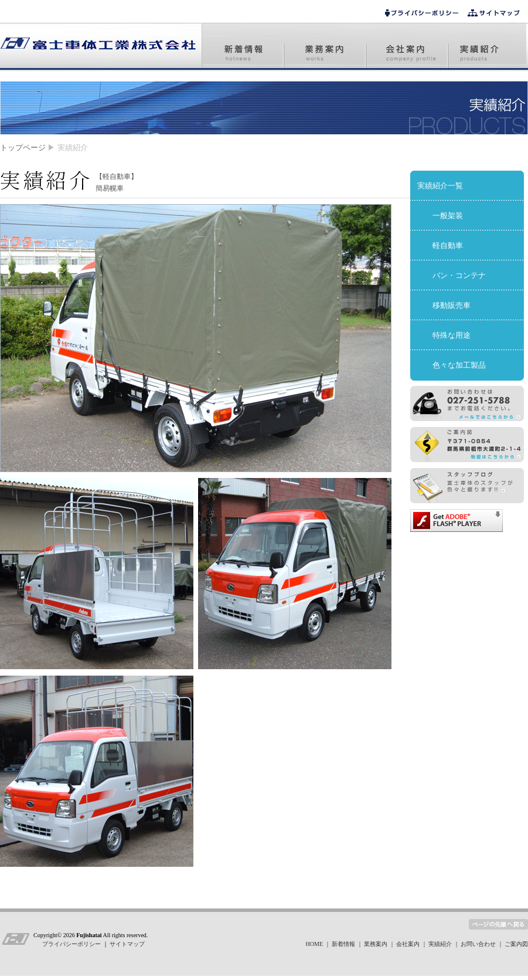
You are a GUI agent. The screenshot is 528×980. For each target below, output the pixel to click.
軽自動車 (448, 245)
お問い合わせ (478, 944)
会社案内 (408, 944)
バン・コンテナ (459, 275)
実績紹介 (440, 944)
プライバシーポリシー (72, 944)
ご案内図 (516, 944)
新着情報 (343, 944)
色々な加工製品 (459, 365)
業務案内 (376, 944)
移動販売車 (452, 305)
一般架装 (448, 216)
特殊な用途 (452, 335)
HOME (314, 944)
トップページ (23, 147)
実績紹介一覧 (440, 186)
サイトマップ (127, 944)
